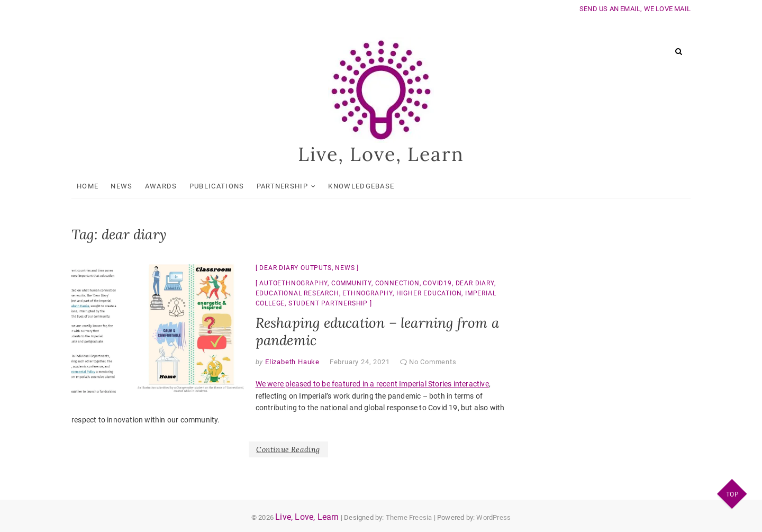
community (351, 283)
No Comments (433, 362)
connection (397, 283)
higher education (429, 293)
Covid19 (437, 283)
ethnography (368, 293)
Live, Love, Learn (381, 155)
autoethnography (293, 283)
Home (88, 186)
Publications (217, 186)
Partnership (282, 186)
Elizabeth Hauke (291, 362)
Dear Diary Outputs (295, 268)
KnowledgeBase (361, 186)
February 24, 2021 (360, 362)
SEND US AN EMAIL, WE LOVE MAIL (635, 9)
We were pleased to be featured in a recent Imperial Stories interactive (372, 384)
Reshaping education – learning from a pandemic (377, 331)
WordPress (493, 517)
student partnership (328, 303)
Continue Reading (288, 449)
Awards (161, 186)
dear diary (475, 283)
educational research (297, 293)
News (121, 186)
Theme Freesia (409, 517)
